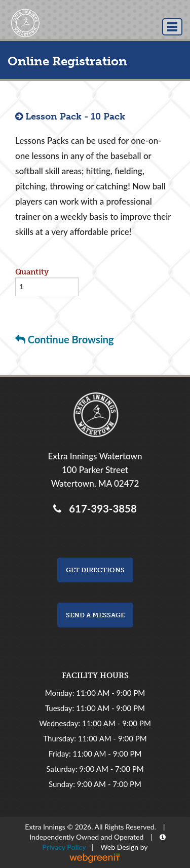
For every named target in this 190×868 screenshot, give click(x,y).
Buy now (32, 310)
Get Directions (95, 570)
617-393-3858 (100, 508)
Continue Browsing (65, 339)
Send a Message (95, 615)
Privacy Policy (63, 847)
